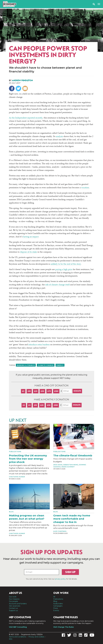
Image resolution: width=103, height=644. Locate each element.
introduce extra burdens (39, 345)
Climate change (46, 365)
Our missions (14, 599)
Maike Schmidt (68, 467)
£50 (42, 391)
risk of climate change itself (57, 285)
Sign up (70, 572)
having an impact (31, 237)
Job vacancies (15, 606)
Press (56, 608)
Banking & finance (26, 365)
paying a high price (64, 270)
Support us (13, 610)
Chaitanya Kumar (17, 477)
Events (56, 610)
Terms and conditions (18, 637)
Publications (15, 451)
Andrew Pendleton (22, 80)
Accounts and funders (18, 604)
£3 (24, 405)
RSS (11, 639)
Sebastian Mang (71, 465)
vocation (85, 188)
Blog (12, 40)
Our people (13, 601)
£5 (23, 391)
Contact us (13, 608)
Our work (13, 597)
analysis (59, 137)
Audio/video (58, 604)
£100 (56, 391)
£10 (29, 391)
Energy (60, 365)
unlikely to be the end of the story (66, 264)
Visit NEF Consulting (18, 627)
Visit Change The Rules (64, 627)
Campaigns (58, 606)
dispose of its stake (29, 252)
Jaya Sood (58, 465)
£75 (49, 391)
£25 (36, 391)
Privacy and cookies (36, 637)
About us (16, 593)
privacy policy (60, 579)
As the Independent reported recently (26, 118)
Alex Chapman (60, 531)
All (54, 597)
